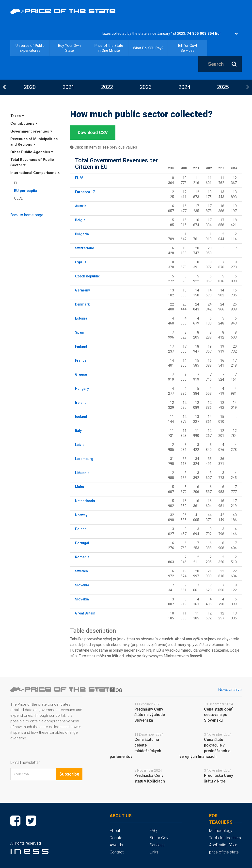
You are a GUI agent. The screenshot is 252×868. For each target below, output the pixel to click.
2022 (107, 87)
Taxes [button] (17, 116)
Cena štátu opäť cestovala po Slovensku (218, 715)
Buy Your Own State (69, 48)
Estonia (81, 318)
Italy (78, 431)
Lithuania (82, 473)
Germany (82, 290)
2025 (223, 87)
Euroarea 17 (85, 192)
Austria (81, 206)
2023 (146, 87)
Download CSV (93, 132)
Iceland (81, 417)
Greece (81, 374)
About (115, 831)
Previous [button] (4, 87)
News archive (230, 689)
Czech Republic (87, 276)
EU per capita (26, 191)
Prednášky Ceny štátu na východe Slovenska (150, 715)
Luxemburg (84, 459)
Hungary (82, 389)
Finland (81, 346)
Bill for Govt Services (188, 48)
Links (154, 852)
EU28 (79, 178)
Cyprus (81, 262)
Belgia (80, 220)
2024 (184, 87)
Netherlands (85, 501)
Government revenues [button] (31, 131)
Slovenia (82, 585)
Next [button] (248, 87)
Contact (117, 852)
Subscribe (69, 774)
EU (16, 183)
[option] (30, 87)
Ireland (81, 403)
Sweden (81, 571)
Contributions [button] (24, 123)
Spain (80, 332)
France (81, 360)
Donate (116, 838)
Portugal (82, 543)
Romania (82, 557)
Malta (79, 487)
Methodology (221, 831)
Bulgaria (82, 234)
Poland (81, 529)
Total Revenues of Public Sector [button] (32, 162)
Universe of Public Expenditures (30, 48)
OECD (19, 198)
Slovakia (82, 599)
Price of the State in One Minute (109, 48)
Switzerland (85, 248)
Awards (116, 845)
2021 (68, 87)
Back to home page (27, 215)
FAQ (153, 831)
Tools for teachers (225, 838)
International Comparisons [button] (35, 173)
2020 (30, 87)
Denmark (82, 304)
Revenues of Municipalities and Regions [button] (34, 142)
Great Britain (85, 613)
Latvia (80, 445)
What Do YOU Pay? (148, 48)
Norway (81, 515)
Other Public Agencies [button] (32, 152)
